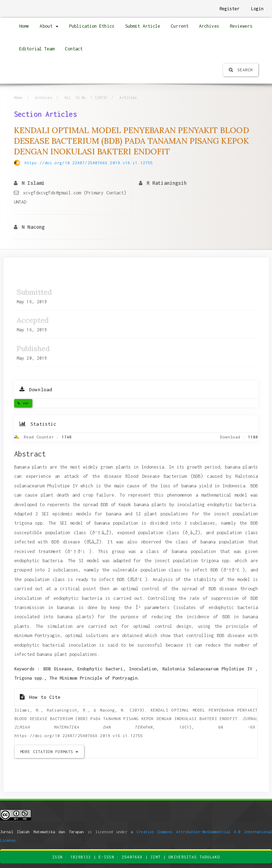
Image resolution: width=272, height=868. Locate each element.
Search (241, 70)
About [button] (49, 26)
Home (24, 26)
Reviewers (241, 26)
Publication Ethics (92, 26)
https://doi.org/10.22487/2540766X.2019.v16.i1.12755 (89, 163)
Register (230, 9)
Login (257, 9)
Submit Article (143, 26)
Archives (209, 26)
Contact (74, 49)
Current (180, 26)
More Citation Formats (49, 751)
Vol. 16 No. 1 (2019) (86, 97)
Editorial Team (37, 49)
